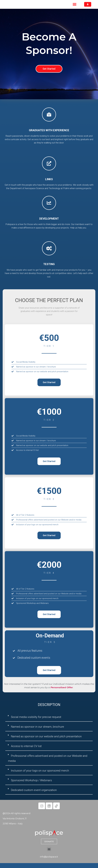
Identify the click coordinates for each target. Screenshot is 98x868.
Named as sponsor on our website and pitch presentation (46, 741)
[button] (74, 7)
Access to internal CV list (26, 751)
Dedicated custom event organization (34, 795)
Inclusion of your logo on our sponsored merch (40, 776)
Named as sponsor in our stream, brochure (37, 732)
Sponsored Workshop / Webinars (31, 785)
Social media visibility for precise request (36, 722)
